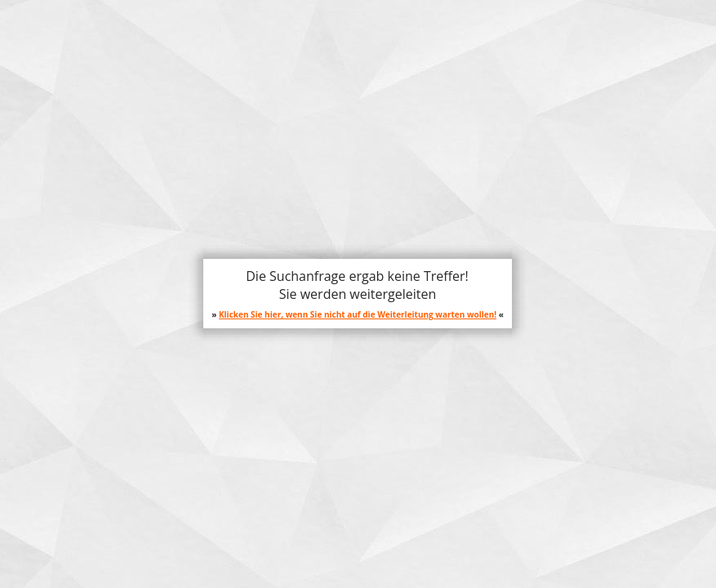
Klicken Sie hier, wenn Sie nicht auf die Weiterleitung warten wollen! (358, 314)
